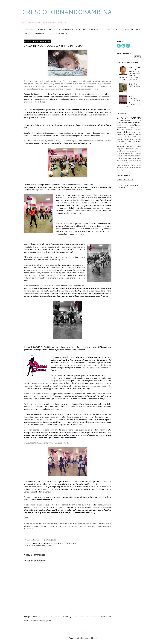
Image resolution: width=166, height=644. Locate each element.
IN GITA (27, 34)
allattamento (128, 139)
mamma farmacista (135, 158)
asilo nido (137, 139)
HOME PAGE (29, 29)
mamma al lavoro (124, 144)
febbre (123, 156)
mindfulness (132, 161)
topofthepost (135, 125)
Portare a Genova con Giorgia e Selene (70, 489)
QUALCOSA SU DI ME (46, 29)
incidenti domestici (123, 158)
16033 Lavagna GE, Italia (42, 546)
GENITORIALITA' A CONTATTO (89, 29)
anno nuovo (127, 151)
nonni (139, 161)
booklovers (120, 142)
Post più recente (31, 616)
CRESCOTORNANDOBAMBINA (67, 12)
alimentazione (130, 149)
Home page (68, 616)
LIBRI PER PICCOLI (114, 29)
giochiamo (137, 142)
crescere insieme (134, 123)
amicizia (138, 149)
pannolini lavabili (122, 163)
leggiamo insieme (123, 132)
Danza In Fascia (89, 497)
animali (119, 151)
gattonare (138, 156)
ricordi (139, 165)
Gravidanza (120, 146)
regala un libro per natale (126, 165)
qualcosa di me (135, 163)
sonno (126, 167)
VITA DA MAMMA (66, 29)
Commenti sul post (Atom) (41, 621)
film (126, 156)
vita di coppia (121, 170)
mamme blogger (122, 161)
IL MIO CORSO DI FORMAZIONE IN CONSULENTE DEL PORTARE (130, 101)
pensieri (120, 125)
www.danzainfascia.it (41, 500)
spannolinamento (135, 167)
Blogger (94, 638)
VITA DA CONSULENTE (57, 34)
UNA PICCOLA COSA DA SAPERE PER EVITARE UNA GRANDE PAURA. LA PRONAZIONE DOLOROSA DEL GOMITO (129, 73)
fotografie (131, 156)
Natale (133, 132)
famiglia (138, 130)
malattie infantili (128, 134)
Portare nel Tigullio (73, 484)
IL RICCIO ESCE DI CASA (134, 85)
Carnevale (138, 144)
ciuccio (129, 142)
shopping (120, 167)
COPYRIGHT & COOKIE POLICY (128, 187)
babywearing (36, 543)
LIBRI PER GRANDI (133, 29)
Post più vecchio (105, 616)
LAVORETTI (39, 34)
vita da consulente (71, 543)
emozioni (129, 130)
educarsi (133, 153)
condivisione (126, 153)
